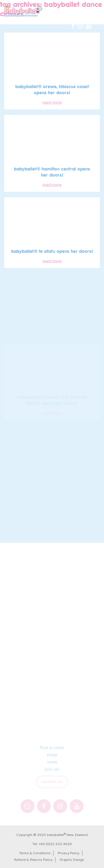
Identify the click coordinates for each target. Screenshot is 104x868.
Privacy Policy (69, 853)
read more (52, 102)
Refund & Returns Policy (33, 860)
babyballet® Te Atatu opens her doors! (52, 251)
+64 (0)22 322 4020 (55, 844)
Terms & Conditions (35, 853)
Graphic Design (72, 860)
